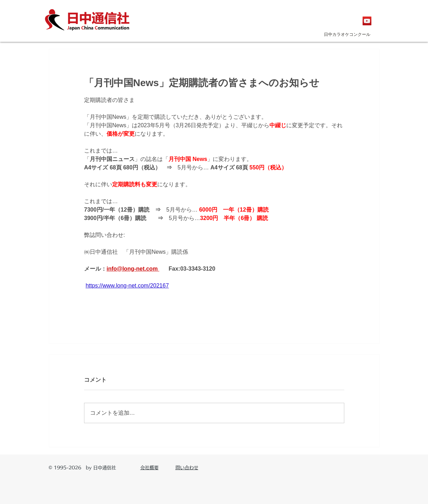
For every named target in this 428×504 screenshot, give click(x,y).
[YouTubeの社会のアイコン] (367, 21)
